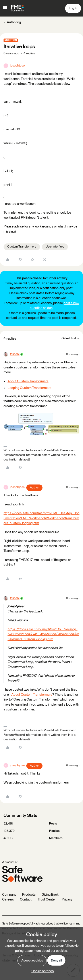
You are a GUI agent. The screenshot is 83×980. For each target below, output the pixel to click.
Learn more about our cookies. (46, 951)
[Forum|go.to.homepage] (17, 8)
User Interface (55, 247)
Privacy (67, 900)
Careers (8, 900)
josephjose (17, 66)
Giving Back (50, 895)
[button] (5, 9)
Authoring (14, 22)
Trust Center (47, 900)
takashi (15, 354)
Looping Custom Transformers (29, 388)
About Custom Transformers (28, 381)
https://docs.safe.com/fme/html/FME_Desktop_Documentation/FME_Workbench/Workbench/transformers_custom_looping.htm (41, 518)
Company (9, 895)
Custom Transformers (22, 247)
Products (29, 895)
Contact (26, 900)
